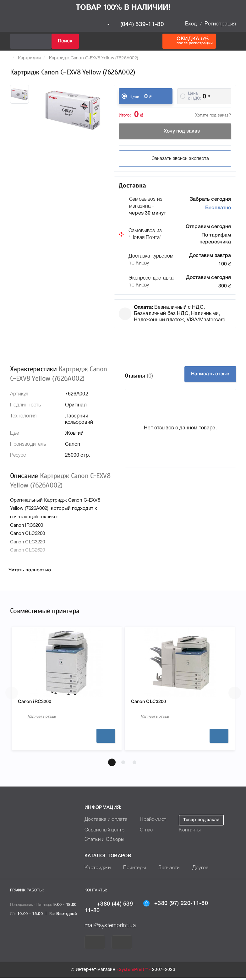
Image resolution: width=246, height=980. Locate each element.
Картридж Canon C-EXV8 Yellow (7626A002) (94, 58)
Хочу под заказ (175, 131)
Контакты (189, 833)
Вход (191, 24)
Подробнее (106, 738)
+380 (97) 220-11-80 (176, 905)
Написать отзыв (210, 374)
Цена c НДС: (195, 96)
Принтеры (131, 870)
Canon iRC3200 (38, 703)
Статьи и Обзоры (103, 842)
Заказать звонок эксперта (175, 159)
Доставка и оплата (104, 822)
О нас (142, 833)
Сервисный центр (103, 833)
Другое (193, 870)
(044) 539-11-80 (136, 24)
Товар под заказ (201, 822)
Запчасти (164, 870)
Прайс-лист (148, 822)
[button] (112, 765)
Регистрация (220, 24)
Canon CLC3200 (153, 703)
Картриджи (29, 58)
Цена (134, 97)
